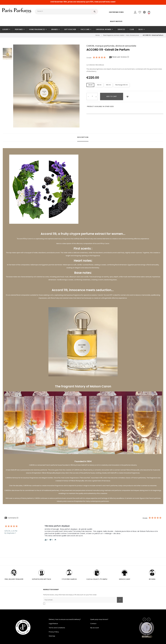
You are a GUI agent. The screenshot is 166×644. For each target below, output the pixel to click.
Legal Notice (53, 624)
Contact (93, 624)
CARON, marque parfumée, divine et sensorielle (111, 46)
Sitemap (52, 636)
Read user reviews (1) (119, 57)
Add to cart (112, 96)
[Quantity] (92, 96)
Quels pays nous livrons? (99, 620)
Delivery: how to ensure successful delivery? (65, 620)
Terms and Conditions (57, 628)
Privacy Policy (54, 632)
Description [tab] (83, 137)
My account (95, 628)
